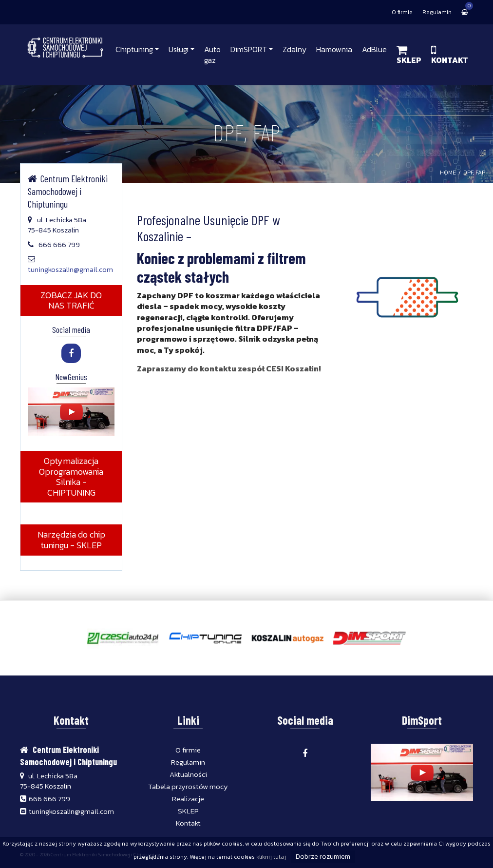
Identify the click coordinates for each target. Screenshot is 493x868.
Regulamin (437, 12)
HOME (448, 173)
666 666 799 (49, 799)
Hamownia (334, 49)
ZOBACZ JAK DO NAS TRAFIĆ (71, 300)
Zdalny (294, 49)
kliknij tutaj (271, 857)
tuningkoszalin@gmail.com (70, 269)
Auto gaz (212, 55)
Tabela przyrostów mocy (188, 786)
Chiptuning (134, 49)
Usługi (179, 49)
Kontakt (188, 823)
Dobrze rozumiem (323, 857)
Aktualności (188, 774)
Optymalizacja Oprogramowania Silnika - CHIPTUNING (71, 477)
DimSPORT (249, 49)
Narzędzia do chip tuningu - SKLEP (71, 540)
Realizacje (188, 799)
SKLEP (188, 811)
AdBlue (374, 49)
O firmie (402, 12)
